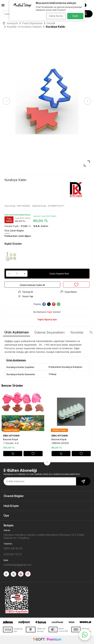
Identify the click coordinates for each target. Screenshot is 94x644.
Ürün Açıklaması (17, 332)
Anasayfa (10, 23)
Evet (75, 16)
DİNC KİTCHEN (11, 436)
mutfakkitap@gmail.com (18, 565)
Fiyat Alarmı (68, 292)
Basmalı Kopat (11, 439)
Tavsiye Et (26, 292)
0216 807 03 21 (13, 554)
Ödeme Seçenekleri (49, 332)
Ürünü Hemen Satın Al (32, 285)
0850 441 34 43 (13, 548)
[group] (47, 101)
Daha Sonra (56, 16)
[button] (6, 101)
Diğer (50, 312)
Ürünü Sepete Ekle (59, 274)
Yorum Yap (26, 296)
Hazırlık (51, 23)
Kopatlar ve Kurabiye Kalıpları (24, 27)
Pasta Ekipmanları (32, 23)
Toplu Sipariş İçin (47, 319)
